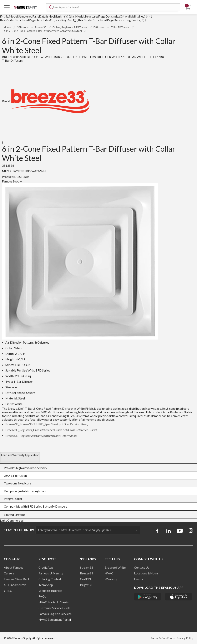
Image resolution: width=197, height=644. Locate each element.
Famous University (51, 573)
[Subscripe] (134, 530)
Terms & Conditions (163, 638)
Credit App (46, 567)
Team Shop (46, 585)
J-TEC (8, 591)
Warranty (111, 579)
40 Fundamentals (15, 585)
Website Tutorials (50, 591)
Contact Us (142, 567)
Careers (9, 573)
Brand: (46, 101)
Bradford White (115, 567)
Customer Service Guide (54, 608)
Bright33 (86, 585)
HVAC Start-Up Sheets (54, 602)
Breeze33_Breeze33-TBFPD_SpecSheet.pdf (47, 424)
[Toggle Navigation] (7, 7)
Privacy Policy (185, 638)
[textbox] (113, 7)
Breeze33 (86, 573)
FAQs (42, 596)
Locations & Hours (146, 573)
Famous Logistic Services (55, 614)
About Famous (14, 567)
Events (139, 579)
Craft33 (85, 579)
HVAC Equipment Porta (54, 619)
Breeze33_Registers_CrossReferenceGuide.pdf (51, 430)
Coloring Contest (50, 579)
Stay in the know (19, 530)
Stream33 (86, 567)
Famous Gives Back (17, 579)
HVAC (109, 573)
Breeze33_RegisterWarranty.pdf (41, 436)
